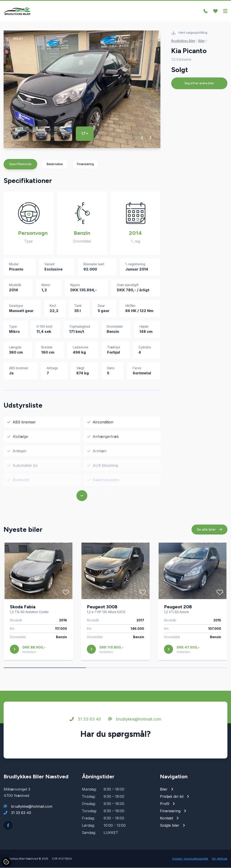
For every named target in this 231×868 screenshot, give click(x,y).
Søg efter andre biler (199, 83)
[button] (142, 138)
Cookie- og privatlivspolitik (190, 859)
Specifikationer (20, 164)
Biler (202, 41)
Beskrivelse (55, 164)
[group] (82, 90)
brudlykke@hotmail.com (135, 719)
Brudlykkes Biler (183, 41)
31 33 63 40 (85, 719)
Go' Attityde (220, 859)
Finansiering (85, 164)
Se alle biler (209, 530)
